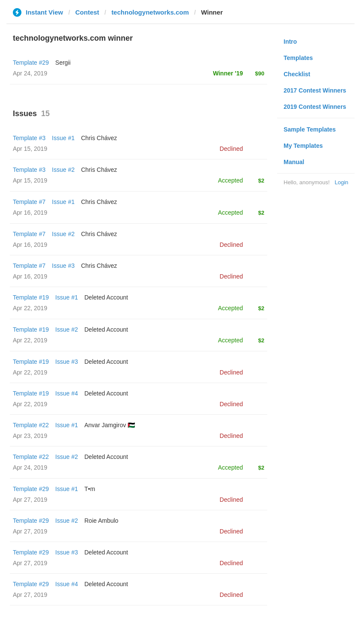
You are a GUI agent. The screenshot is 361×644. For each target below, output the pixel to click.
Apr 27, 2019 (30, 500)
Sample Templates (310, 129)
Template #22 (31, 425)
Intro (290, 42)
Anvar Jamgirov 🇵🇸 (110, 425)
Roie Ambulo (101, 521)
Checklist (297, 74)
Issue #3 (63, 266)
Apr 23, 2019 (30, 436)
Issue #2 (63, 170)
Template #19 (31, 297)
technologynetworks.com (150, 12)
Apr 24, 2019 (30, 467)
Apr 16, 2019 (30, 213)
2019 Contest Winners (315, 107)
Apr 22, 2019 (30, 308)
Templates (298, 58)
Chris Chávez (99, 138)
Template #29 (31, 63)
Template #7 (29, 202)
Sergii (63, 63)
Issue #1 (63, 138)
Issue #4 (67, 393)
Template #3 (29, 138)
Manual (294, 162)
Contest (87, 12)
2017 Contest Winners (315, 90)
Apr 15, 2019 (30, 149)
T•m (90, 489)
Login (341, 182)
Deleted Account (106, 297)
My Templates (303, 146)
